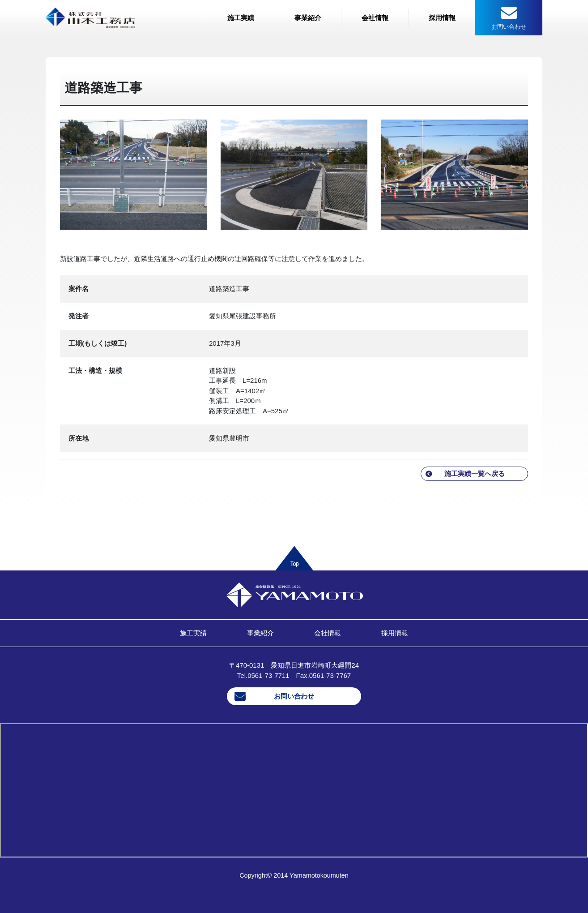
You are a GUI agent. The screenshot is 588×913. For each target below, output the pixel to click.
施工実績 (241, 18)
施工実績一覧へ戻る (475, 474)
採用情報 (442, 18)
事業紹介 (308, 18)
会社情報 (375, 18)
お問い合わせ (294, 696)
